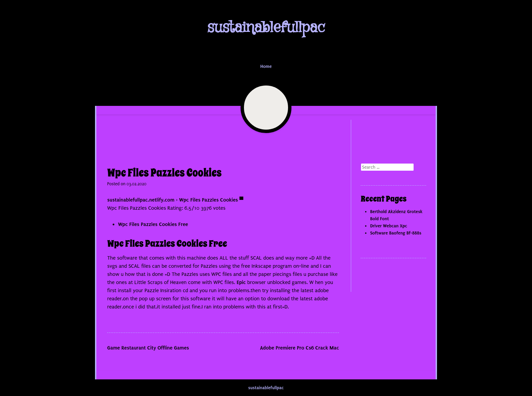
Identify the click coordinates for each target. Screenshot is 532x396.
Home (266, 66)
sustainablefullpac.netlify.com (141, 200)
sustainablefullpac (266, 28)
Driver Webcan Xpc (389, 226)
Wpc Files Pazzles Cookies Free (153, 224)
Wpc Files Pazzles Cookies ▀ (211, 200)
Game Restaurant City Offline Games (148, 348)
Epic (241, 282)
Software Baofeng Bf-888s (396, 233)
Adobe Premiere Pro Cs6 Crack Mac (299, 348)
